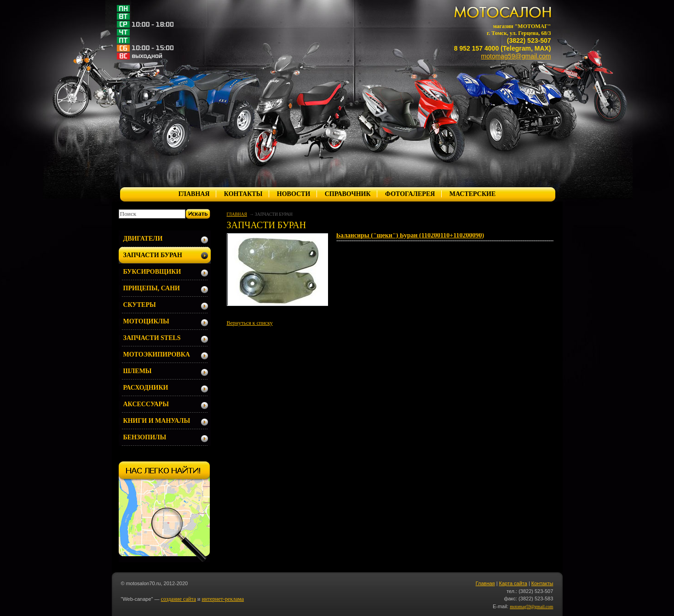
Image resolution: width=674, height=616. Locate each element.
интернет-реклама (223, 599)
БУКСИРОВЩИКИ (152, 272)
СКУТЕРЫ (140, 305)
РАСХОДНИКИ (146, 388)
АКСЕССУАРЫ (146, 404)
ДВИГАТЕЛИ (143, 239)
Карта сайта (513, 583)
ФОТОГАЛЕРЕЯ (410, 194)
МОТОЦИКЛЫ (146, 321)
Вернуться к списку (250, 323)
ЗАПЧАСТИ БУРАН (153, 255)
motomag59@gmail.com (516, 56)
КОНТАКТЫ (243, 194)
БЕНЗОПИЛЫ (145, 437)
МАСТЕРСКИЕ (473, 194)
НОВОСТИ (294, 194)
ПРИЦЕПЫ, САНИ (152, 288)
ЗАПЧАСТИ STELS (152, 338)
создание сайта (179, 599)
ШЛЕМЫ (138, 371)
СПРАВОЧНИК (348, 194)
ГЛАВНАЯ (194, 194)
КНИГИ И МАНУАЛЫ (157, 421)
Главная (485, 583)
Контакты (542, 583)
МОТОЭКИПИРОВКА (157, 354)
